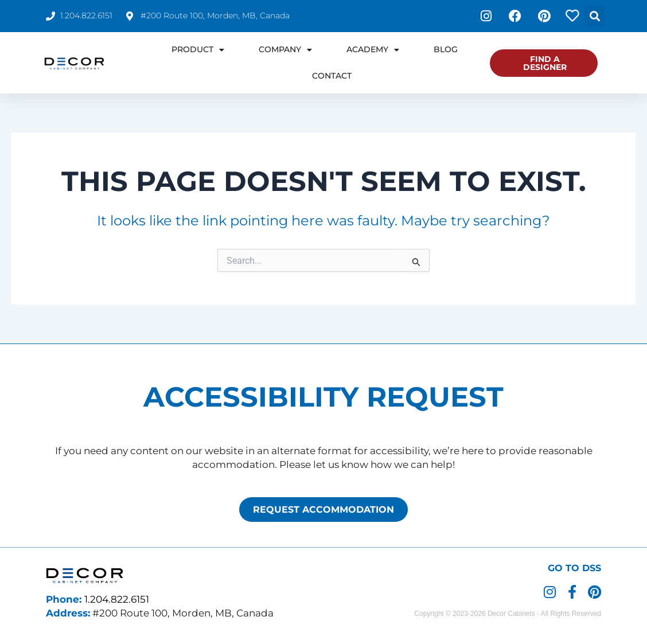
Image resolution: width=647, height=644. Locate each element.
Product (198, 50)
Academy (373, 50)
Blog (446, 49)
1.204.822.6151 (117, 599)
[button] (595, 16)
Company (285, 50)
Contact (332, 76)
